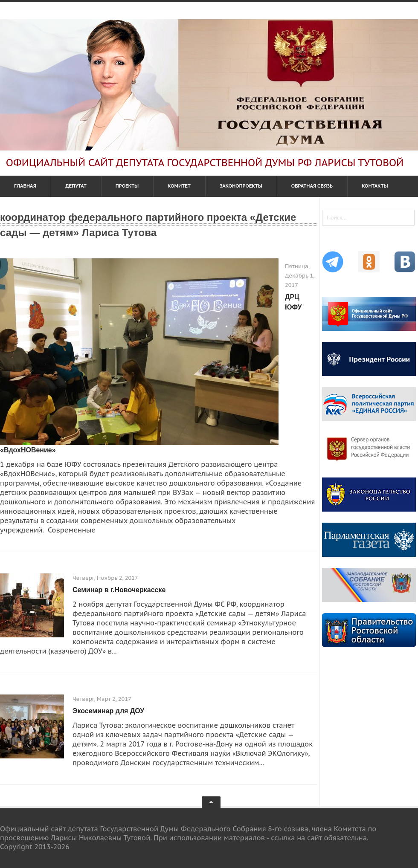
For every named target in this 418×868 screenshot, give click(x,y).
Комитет (179, 186)
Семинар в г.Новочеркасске (119, 590)
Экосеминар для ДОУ (108, 711)
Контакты (375, 186)
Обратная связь (312, 186)
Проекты (127, 186)
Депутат (76, 186)
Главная (25, 186)
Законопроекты (241, 186)
